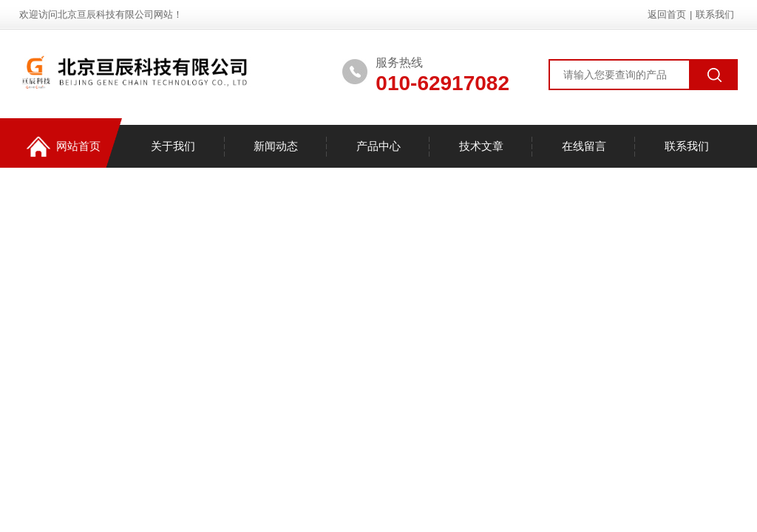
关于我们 (173, 146)
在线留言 (584, 146)
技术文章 (481, 146)
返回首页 (667, 14)
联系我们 (715, 14)
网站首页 (64, 147)
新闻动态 (276, 146)
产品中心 (378, 146)
